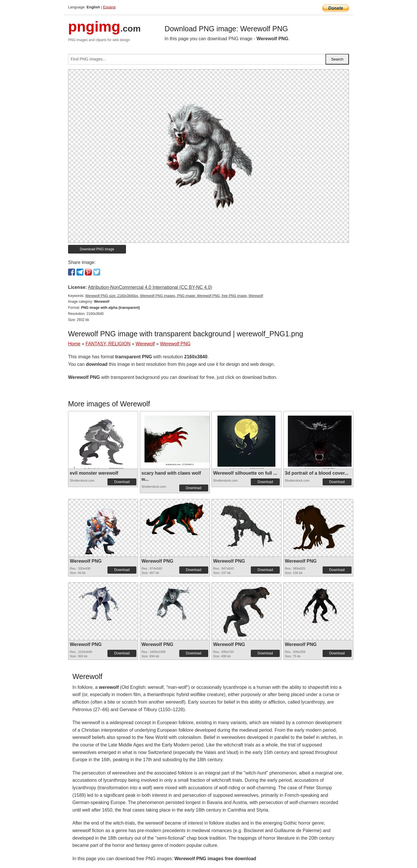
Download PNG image (97, 249)
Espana (109, 7)
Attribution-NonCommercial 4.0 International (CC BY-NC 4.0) (150, 287)
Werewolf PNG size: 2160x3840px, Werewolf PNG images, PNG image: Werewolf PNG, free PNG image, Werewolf (174, 296)
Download (122, 482)
